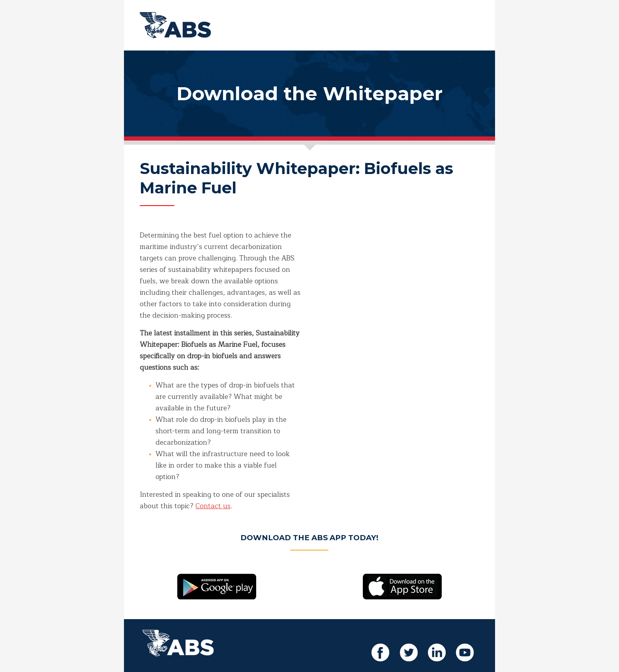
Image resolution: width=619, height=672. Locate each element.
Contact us (213, 506)
